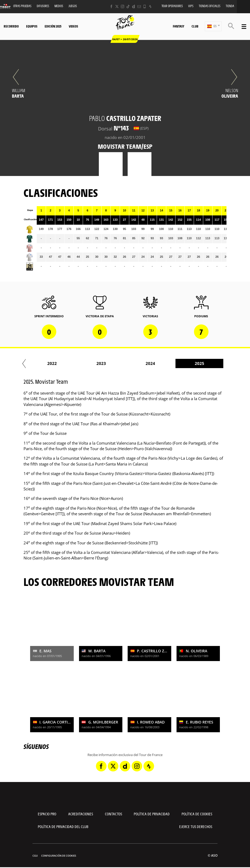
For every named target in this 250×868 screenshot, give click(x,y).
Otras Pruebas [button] (22, 6)
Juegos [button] (73, 6)
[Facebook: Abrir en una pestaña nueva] (111, 6)
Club (195, 26)
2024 (186, 363)
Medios (59, 6)
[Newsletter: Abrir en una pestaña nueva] (139, 6)
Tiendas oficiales (210, 6)
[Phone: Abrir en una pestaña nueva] (145, 6)
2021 (39, 363)
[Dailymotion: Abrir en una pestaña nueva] (134, 6)
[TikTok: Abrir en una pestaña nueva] (128, 6)
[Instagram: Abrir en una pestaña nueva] (122, 6)
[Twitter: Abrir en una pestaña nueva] (117, 6)
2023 (137, 363)
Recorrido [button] (11, 26)
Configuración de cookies (59, 856)
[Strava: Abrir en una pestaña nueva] (150, 6)
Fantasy (179, 26)
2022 (88, 363)
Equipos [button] (32, 26)
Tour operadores (172, 6)
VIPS (191, 6)
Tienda (230, 6)
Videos (73, 26)
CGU (35, 856)
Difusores (43, 6)
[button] (213, 26)
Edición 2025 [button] (53, 26)
